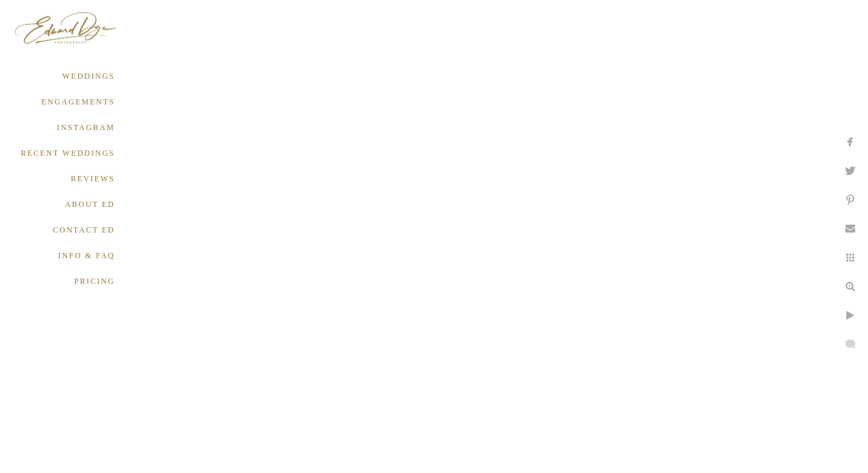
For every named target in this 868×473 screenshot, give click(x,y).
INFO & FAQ (87, 256)
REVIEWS (93, 179)
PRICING (95, 281)
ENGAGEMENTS (78, 102)
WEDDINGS (89, 76)
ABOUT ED (90, 204)
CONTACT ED (84, 230)
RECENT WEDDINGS (68, 153)
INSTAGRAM (86, 127)
